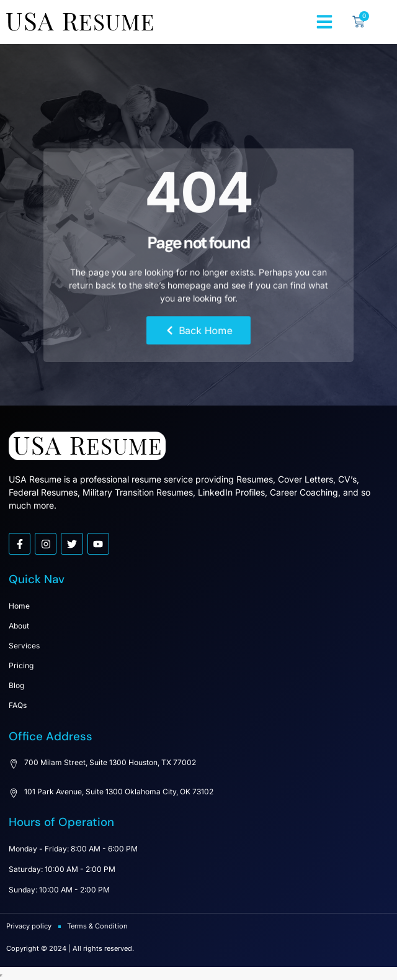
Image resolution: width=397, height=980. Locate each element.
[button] (324, 22)
